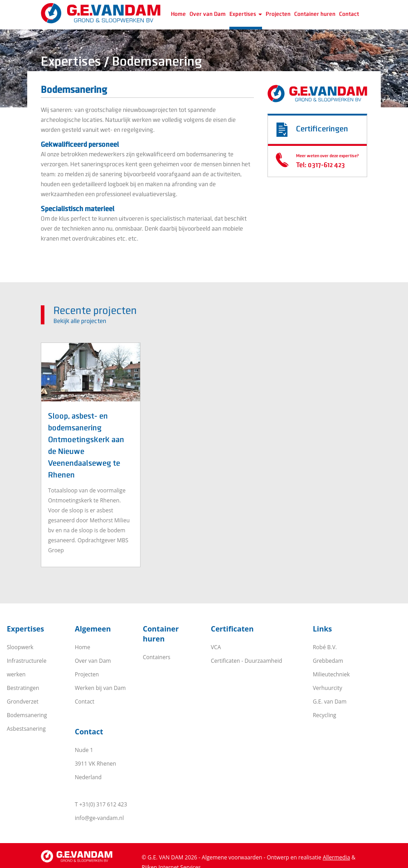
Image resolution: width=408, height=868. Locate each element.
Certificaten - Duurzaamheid (246, 661)
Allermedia (336, 857)
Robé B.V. (325, 647)
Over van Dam (208, 14)
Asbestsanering (26, 729)
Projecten (278, 14)
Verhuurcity (328, 688)
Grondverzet (23, 702)
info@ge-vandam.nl (99, 818)
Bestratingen (23, 688)
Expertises (246, 14)
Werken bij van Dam (100, 688)
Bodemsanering (27, 715)
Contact (349, 14)
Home (178, 14)
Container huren (315, 14)
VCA (216, 647)
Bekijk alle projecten (80, 321)
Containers (157, 657)
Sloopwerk (20, 647)
